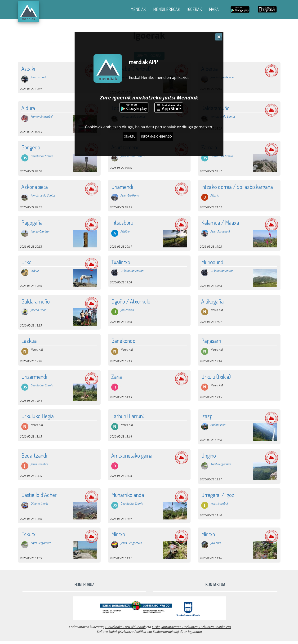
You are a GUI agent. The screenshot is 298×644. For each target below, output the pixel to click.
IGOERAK (195, 9)
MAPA (214, 9)
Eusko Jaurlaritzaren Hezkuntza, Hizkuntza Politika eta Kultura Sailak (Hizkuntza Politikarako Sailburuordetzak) (164, 629)
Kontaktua (215, 585)
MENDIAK (138, 9)
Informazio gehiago (156, 136)
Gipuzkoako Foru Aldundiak (125, 627)
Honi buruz (84, 585)
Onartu (130, 136)
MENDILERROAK (167, 9)
